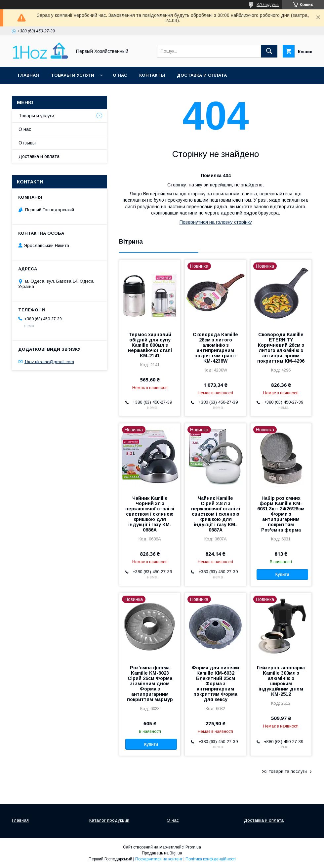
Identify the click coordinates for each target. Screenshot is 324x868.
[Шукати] (269, 51)
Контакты (152, 75)
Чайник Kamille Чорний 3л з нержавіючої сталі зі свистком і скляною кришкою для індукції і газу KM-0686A (150, 514)
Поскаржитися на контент (159, 859)
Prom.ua (193, 847)
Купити (282, 574)
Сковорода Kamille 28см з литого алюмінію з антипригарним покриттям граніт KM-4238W (215, 348)
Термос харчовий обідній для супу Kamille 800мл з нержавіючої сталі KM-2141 (150, 345)
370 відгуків (268, 5)
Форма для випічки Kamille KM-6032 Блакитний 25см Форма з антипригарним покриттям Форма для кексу (215, 684)
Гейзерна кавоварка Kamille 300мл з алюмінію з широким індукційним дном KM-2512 (281, 681)
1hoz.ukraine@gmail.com (49, 361)
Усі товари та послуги (284, 771)
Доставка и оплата (202, 75)
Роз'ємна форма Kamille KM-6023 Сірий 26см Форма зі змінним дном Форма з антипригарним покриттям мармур (150, 684)
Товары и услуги (73, 75)
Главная (28, 75)
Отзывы (27, 143)
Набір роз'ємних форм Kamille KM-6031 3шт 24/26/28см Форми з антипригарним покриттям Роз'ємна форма (281, 514)
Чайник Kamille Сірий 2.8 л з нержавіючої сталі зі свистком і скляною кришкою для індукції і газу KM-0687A (216, 514)
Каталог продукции (109, 820)
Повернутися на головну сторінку (216, 222)
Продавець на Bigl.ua (162, 853)
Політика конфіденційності (211, 859)
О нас (120, 75)
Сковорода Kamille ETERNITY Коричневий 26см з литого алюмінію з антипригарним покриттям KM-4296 (281, 348)
